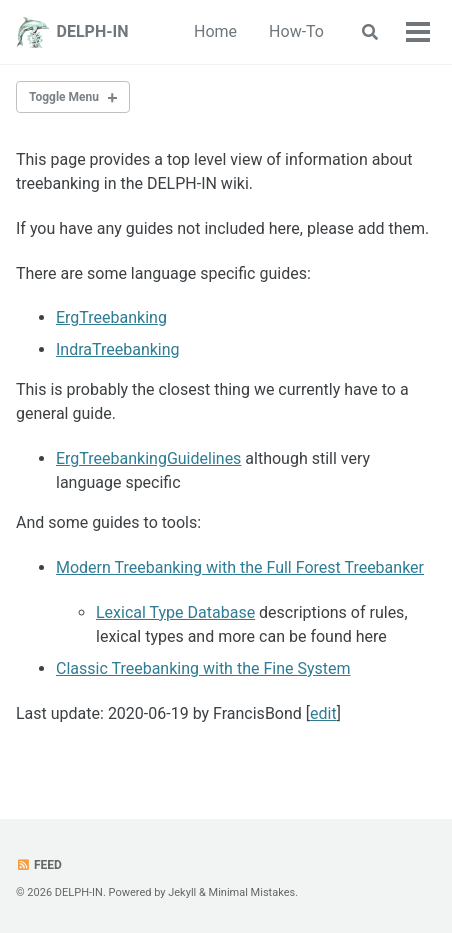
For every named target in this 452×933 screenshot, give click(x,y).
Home (215, 31)
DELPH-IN (93, 31)
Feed (39, 865)
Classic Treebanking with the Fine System (203, 668)
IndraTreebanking (118, 349)
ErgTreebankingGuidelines (148, 458)
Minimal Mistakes (252, 892)
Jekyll (182, 892)
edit (323, 713)
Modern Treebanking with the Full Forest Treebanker (240, 567)
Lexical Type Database (175, 612)
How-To (296, 31)
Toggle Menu (64, 97)
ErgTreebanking (111, 317)
